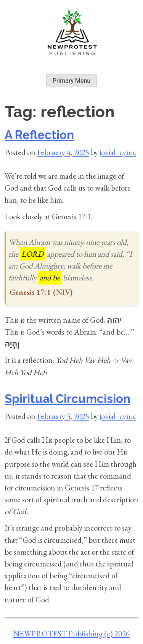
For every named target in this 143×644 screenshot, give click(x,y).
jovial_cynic (118, 152)
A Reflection (39, 135)
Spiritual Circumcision (67, 399)
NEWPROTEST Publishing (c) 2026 (71, 633)
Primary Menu (71, 81)
